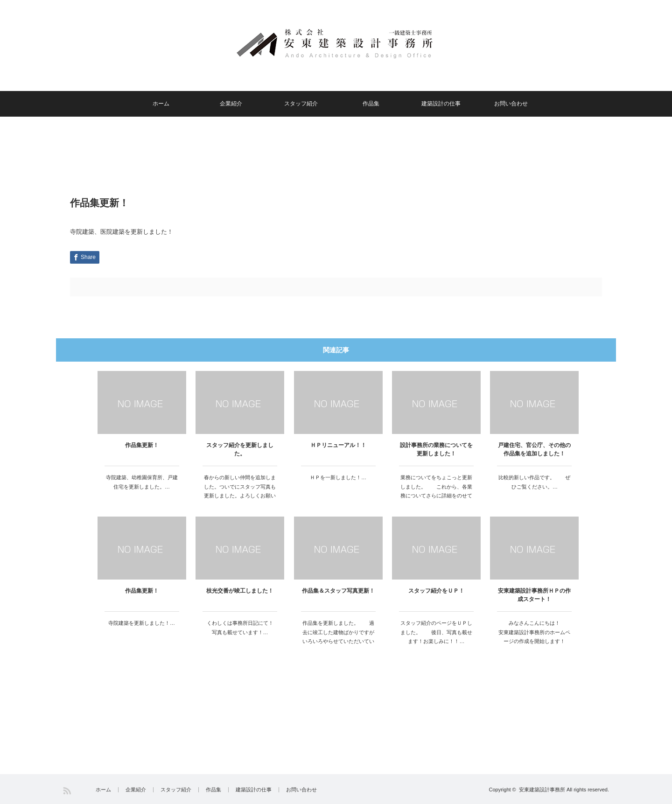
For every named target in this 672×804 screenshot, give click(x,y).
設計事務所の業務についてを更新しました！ (436, 449)
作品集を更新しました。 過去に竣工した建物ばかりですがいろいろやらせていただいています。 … (338, 637)
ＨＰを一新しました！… (338, 477)
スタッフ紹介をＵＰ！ (436, 591)
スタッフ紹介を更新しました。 (240, 449)
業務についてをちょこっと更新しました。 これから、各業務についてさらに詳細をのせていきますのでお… (436, 491)
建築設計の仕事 (441, 104)
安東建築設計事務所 (542, 790)
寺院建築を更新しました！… (142, 623)
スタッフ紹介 (301, 104)
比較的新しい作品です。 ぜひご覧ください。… (534, 482)
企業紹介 (231, 104)
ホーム (161, 104)
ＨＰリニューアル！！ (338, 445)
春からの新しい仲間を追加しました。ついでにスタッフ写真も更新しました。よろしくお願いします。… (240, 491)
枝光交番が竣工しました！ (240, 591)
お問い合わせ (511, 104)
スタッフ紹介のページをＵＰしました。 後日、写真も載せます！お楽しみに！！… (436, 632)
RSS (67, 791)
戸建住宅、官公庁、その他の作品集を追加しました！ (534, 449)
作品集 (371, 104)
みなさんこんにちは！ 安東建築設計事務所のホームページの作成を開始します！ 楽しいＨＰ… (535, 637)
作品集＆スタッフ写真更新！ (338, 591)
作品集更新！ (142, 445)
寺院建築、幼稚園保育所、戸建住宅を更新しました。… (142, 482)
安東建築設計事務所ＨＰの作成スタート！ (534, 595)
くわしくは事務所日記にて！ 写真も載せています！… (242, 628)
